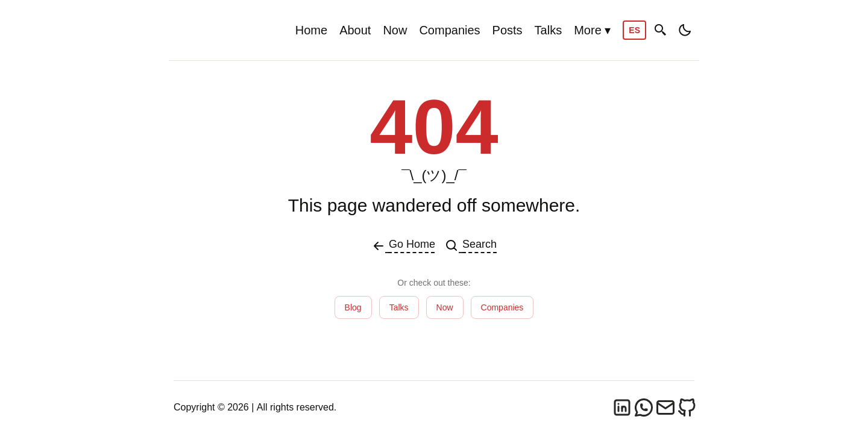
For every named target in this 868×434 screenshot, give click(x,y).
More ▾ (592, 30)
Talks (549, 30)
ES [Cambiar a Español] (634, 30)
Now (395, 30)
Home (311, 30)
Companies (449, 30)
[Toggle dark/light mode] (685, 30)
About (355, 30)
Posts (508, 30)
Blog (353, 307)
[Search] (661, 30)
